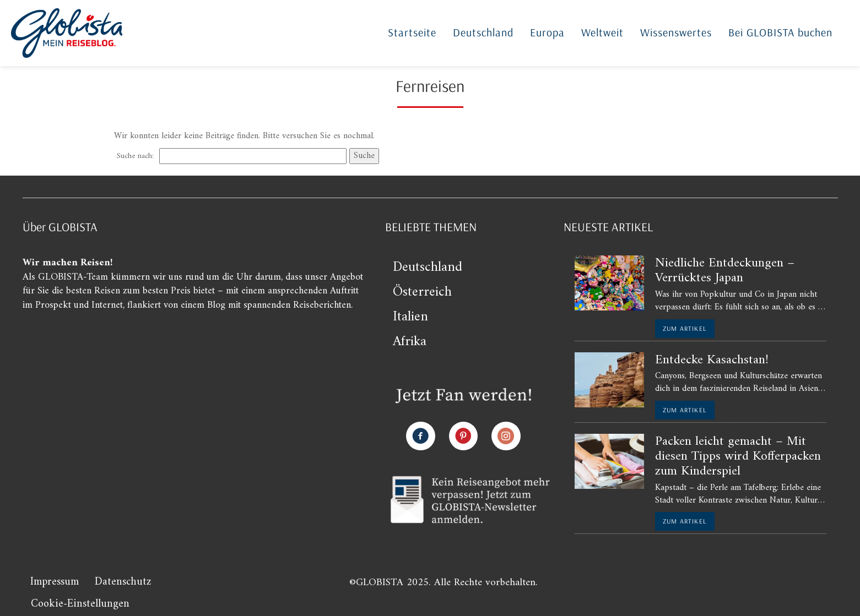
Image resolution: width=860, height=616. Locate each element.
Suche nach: (135, 156)
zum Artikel (685, 328)
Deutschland (483, 32)
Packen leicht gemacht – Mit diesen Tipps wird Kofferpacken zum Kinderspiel (738, 457)
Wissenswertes (676, 32)
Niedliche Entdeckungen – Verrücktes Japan (725, 271)
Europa (547, 32)
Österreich (422, 292)
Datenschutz (123, 582)
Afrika (410, 342)
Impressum (55, 582)
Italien (410, 317)
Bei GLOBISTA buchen (780, 32)
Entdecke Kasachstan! (712, 360)
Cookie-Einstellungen (80, 604)
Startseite (412, 32)
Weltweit (602, 32)
